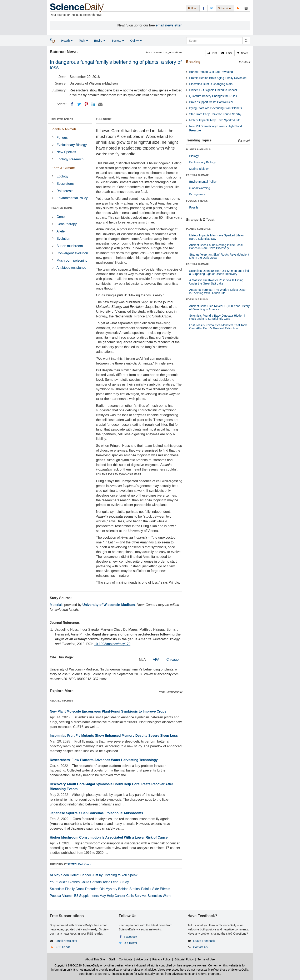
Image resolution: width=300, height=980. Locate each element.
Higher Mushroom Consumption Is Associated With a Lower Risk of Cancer (109, 837)
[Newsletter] (246, 8)
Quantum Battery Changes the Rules (213, 96)
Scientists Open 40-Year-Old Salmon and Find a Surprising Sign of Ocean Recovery (219, 272)
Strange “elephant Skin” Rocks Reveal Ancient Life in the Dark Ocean (219, 256)
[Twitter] (79, 104)
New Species (66, 152)
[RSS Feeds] (238, 8)
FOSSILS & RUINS (197, 201)
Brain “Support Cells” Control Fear (211, 102)
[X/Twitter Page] (212, 8)
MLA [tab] (142, 660)
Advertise (142, 959)
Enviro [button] (100, 41)
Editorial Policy (184, 959)
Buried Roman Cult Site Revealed (211, 72)
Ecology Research (70, 159)
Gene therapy (67, 224)
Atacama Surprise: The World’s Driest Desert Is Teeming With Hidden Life (218, 291)
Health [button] (67, 41)
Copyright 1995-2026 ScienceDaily (77, 965)
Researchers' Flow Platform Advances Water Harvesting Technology (104, 760)
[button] (212, 53)
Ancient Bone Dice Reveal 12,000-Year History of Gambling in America (219, 308)
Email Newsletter (66, 941)
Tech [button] (83, 41)
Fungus (62, 138)
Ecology (62, 176)
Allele (61, 231)
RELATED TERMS (62, 208)
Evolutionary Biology (72, 145)
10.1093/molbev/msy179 (112, 644)
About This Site (95, 959)
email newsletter (169, 25)
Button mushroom (70, 246)
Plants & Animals (64, 129)
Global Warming (200, 188)
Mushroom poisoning (72, 260)
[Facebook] (72, 104)
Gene (61, 217)
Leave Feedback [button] (204, 941)
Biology (194, 156)
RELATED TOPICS (62, 119)
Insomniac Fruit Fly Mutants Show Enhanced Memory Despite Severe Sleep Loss (114, 736)
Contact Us (200, 947)
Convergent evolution (72, 253)
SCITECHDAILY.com (79, 864)
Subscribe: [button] (225, 8)
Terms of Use (206, 959)
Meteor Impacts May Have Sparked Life (215, 120)
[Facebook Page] (204, 8)
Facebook (131, 937)
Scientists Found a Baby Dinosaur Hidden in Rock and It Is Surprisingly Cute (218, 317)
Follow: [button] (192, 8)
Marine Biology (199, 169)
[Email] (100, 104)
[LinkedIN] (93, 104)
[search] (246, 41)
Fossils (194, 207)
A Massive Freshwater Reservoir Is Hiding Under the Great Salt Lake (216, 282)
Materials (57, 605)
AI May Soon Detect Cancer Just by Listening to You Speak (94, 875)
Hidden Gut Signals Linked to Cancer (213, 90)
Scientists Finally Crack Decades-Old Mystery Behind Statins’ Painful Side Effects (110, 889)
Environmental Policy (72, 198)
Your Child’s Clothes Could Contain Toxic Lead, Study (89, 882)
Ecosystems (65, 184)
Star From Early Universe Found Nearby (215, 114)
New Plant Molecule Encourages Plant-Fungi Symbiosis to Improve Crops (108, 711)
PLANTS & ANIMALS (198, 150)
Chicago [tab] (173, 660)
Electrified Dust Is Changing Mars (211, 84)
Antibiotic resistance (71, 268)
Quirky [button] (136, 41)
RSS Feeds (63, 947)
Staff (112, 959)
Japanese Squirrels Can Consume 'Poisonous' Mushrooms (96, 813)
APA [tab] (156, 660)
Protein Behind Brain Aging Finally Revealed (218, 78)
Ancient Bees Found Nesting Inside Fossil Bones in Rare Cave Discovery (216, 247)
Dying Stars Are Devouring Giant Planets (216, 108)
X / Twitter (131, 943)
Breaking (193, 62)
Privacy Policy (161, 959)
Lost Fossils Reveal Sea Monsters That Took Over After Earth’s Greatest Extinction (218, 327)
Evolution (63, 239)
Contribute (126, 959)
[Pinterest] (86, 104)
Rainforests (65, 191)
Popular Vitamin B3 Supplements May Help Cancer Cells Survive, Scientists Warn (110, 896)
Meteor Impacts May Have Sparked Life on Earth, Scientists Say (217, 237)
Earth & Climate (63, 168)
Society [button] (118, 41)
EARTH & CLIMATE (197, 175)
